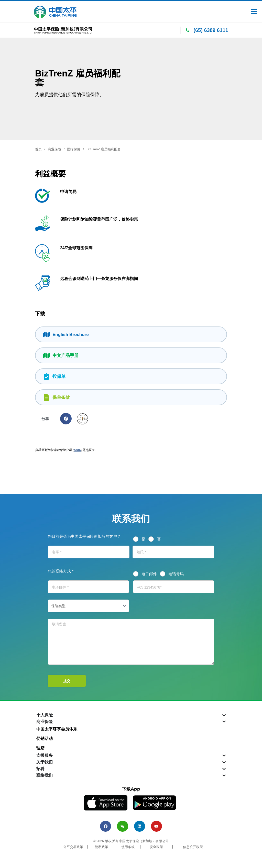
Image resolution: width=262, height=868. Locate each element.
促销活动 (45, 739)
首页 (38, 149)
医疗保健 (74, 149)
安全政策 (156, 850)
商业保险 (54, 149)
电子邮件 (149, 574)
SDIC (77, 450)
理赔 (40, 748)
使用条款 (128, 850)
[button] (66, 419)
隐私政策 (102, 850)
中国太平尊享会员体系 (57, 729)
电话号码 (176, 574)
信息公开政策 (193, 850)
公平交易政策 (73, 850)
